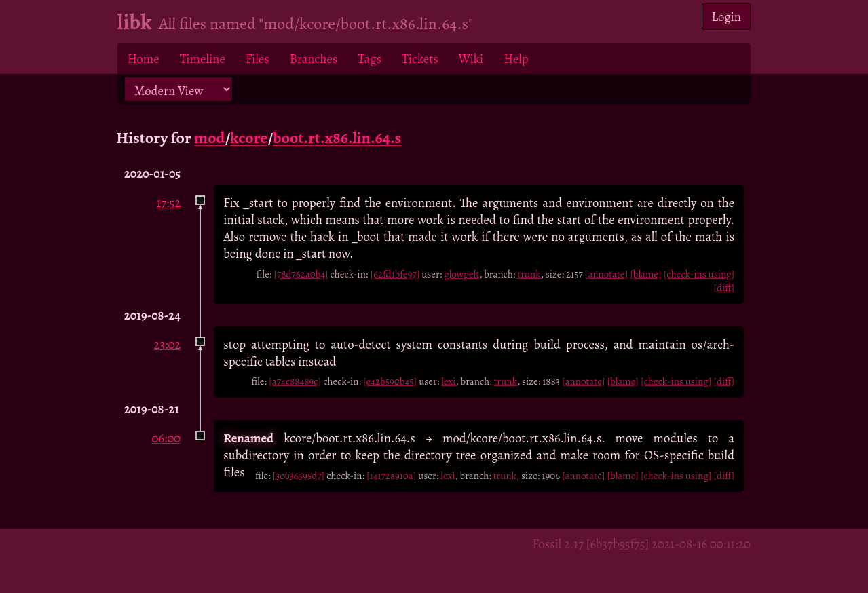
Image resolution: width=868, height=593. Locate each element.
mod (209, 138)
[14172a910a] (391, 476)
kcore (249, 138)
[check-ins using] (699, 274)
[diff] (724, 288)
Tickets (420, 59)
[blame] (646, 274)
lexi (448, 381)
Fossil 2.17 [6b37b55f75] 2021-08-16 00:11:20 (641, 544)
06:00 (166, 438)
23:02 (167, 344)
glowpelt (461, 274)
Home (144, 59)
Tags (370, 59)
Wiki (471, 59)
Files (258, 59)
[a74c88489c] (295, 381)
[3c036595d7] (298, 476)
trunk (529, 274)
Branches (314, 59)
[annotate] (606, 274)
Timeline (203, 59)
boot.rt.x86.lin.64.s (337, 138)
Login (727, 17)
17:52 (169, 203)
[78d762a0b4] (301, 274)
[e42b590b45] (390, 381)
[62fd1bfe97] (395, 274)
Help (516, 59)
